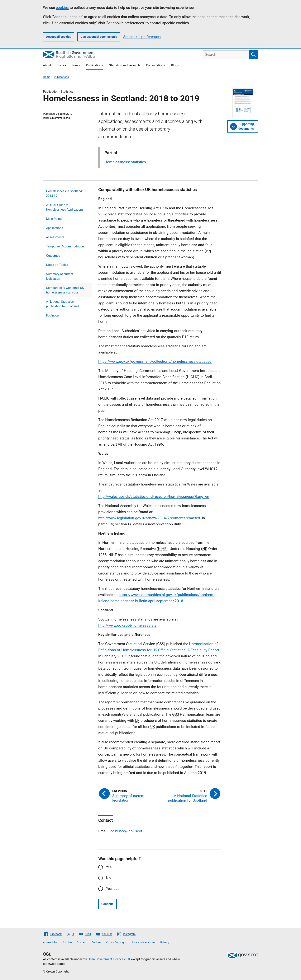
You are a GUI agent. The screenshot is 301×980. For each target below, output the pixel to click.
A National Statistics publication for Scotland (62, 304)
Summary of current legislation (60, 276)
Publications (94, 65)
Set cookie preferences (142, 37)
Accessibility (50, 942)
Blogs (175, 65)
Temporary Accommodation (65, 246)
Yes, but (112, 889)
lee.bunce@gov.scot (126, 831)
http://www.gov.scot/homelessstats (127, 625)
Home (47, 77)
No (108, 878)
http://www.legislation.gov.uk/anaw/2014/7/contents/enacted (149, 518)
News (76, 65)
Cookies (96, 942)
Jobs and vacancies (143, 942)
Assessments (55, 237)
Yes (109, 867)
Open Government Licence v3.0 (109, 959)
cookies (62, 8)
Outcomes (53, 256)
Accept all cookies (59, 37)
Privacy (165, 942)
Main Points (54, 219)
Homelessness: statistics (125, 162)
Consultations (155, 65)
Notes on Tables (57, 265)
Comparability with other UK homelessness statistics (65, 290)
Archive (67, 942)
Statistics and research (124, 65)
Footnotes (53, 315)
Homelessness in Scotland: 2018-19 (64, 193)
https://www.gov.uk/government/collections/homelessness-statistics (155, 361)
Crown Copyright (116, 942)
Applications (55, 228)
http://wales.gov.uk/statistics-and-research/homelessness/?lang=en (154, 497)
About (47, 65)
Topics (62, 65)
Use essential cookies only (99, 37)
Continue (107, 904)
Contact (82, 942)
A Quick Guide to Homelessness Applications (65, 207)
